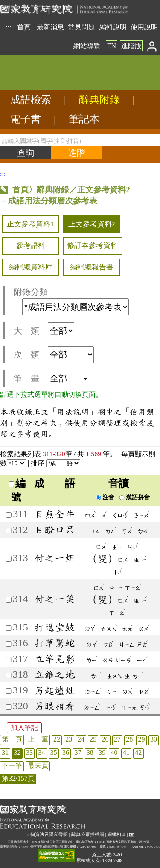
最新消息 (50, 27)
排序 (55, 463)
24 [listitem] (81, 739)
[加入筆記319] (8, 691)
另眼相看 (55, 706)
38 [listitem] (90, 752)
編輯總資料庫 (31, 267)
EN (112, 46)
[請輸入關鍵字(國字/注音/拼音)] (80, 140)
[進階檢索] (77, 153)
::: (8, 27)
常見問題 (81, 27)
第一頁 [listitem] (12, 739)
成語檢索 (31, 100)
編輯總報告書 (92, 267)
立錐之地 (55, 674)
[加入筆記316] (8, 644)
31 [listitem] (5, 752)
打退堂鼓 (55, 627)
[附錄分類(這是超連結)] (76, 307)
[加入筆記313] (8, 559)
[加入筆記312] (8, 531)
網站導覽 (87, 46)
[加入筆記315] (8, 628)
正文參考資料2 (92, 224)
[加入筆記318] (8, 675)
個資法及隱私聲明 (49, 835)
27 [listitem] (117, 739)
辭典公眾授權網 (88, 835)
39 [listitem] (102, 752)
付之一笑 (55, 599)
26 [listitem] (105, 739)
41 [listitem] (126, 752)
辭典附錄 (99, 100)
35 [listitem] (54, 752)
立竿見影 (55, 659)
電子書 (26, 119)
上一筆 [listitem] (38, 739)
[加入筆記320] (8, 707)
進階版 (131, 46)
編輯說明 (113, 27)
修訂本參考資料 (92, 245)
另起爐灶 (55, 690)
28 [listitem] (129, 739)
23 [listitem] (69, 739)
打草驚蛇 (55, 643)
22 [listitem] (57, 739)
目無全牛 (55, 514)
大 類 (44, 331)
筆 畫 (51, 378)
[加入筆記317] (8, 660)
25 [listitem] (93, 739)
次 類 (54, 355)
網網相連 (116, 835)
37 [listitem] (78, 752)
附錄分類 (71, 301)
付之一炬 (55, 558)
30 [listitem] (154, 739)
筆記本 (84, 119)
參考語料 (31, 245)
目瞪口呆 (55, 530)
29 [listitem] (142, 739)
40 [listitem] (114, 752)
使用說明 (144, 27)
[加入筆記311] (9, 515)
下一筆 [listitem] (12, 766)
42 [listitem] (138, 752)
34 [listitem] (41, 752)
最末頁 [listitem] (38, 766)
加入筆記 (24, 728)
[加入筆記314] (8, 600)
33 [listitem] (29, 752)
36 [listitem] (66, 752)
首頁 (24, 27)
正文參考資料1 (30, 224)
